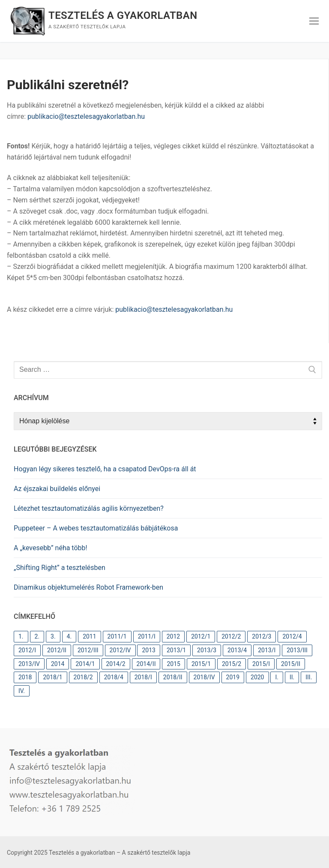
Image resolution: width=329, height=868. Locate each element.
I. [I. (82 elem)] (277, 677)
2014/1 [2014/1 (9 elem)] (85, 664)
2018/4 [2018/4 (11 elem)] (114, 677)
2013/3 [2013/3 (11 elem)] (207, 650)
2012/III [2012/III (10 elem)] (88, 650)
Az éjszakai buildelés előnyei (57, 489)
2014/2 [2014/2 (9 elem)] (116, 664)
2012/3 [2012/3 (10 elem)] (262, 636)
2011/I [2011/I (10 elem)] (147, 636)
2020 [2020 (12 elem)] (257, 677)
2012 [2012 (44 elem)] (173, 636)
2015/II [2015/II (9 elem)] (291, 664)
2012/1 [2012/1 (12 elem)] (201, 636)
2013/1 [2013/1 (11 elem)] (176, 650)
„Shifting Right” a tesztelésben (60, 568)
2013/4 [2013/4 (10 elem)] (237, 650)
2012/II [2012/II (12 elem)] (57, 650)
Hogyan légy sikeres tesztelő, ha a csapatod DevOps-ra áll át (105, 469)
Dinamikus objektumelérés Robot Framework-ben (88, 587)
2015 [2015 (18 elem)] (173, 664)
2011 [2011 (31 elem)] (89, 636)
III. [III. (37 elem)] (309, 677)
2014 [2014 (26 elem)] (58, 664)
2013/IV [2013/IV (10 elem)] (29, 664)
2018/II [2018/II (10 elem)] (173, 677)
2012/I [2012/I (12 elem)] (27, 650)
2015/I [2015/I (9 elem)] (261, 664)
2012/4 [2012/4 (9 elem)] (292, 636)
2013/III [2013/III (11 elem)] (297, 650)
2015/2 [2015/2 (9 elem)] (232, 664)
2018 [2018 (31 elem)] (25, 677)
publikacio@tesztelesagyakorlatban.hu (86, 116)
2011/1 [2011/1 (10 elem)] (117, 636)
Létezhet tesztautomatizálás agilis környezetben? (89, 508)
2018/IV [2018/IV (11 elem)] (204, 677)
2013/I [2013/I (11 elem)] (267, 650)
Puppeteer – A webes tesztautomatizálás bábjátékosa (96, 528)
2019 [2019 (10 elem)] (233, 677)
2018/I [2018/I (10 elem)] (143, 677)
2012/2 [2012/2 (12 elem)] (231, 636)
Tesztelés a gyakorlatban (123, 15)
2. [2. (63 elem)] (37, 636)
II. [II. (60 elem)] (292, 677)
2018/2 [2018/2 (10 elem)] (83, 677)
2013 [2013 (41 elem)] (148, 650)
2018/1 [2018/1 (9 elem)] (52, 677)
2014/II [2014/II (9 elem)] (146, 664)
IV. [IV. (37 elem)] (22, 691)
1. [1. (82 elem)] (21, 636)
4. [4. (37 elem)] (69, 636)
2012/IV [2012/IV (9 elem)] (120, 650)
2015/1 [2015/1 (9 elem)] (201, 664)
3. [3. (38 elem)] (53, 636)
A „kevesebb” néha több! (51, 548)
